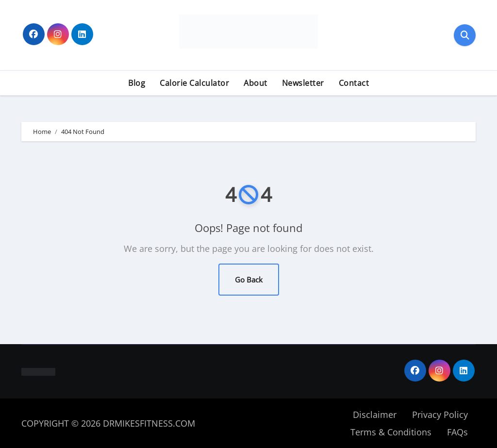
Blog (137, 83)
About (256, 83)
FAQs (457, 432)
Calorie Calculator (194, 83)
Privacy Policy (440, 415)
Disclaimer (375, 415)
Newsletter (303, 83)
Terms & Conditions (391, 432)
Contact (354, 83)
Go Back (249, 280)
